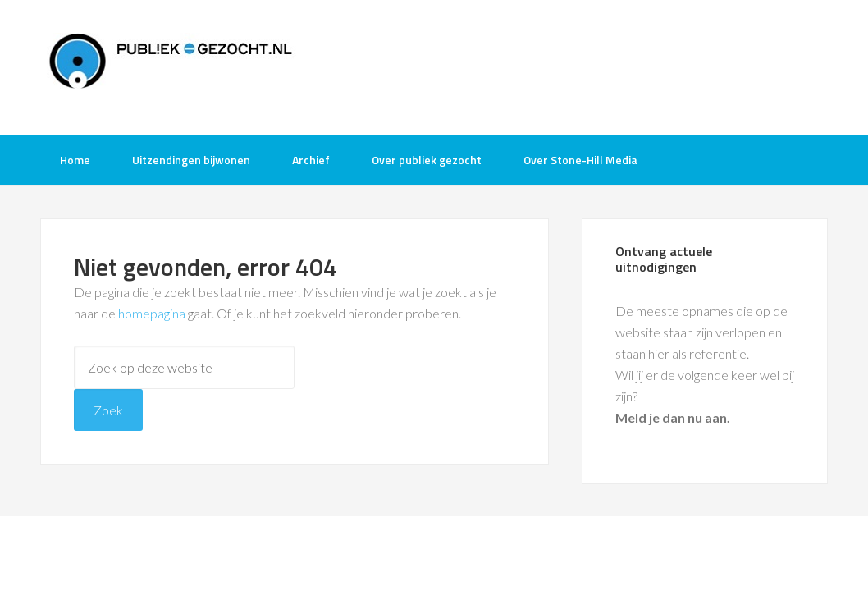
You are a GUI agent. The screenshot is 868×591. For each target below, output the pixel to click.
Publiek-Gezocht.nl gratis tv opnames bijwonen (171, 66)
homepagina (152, 313)
